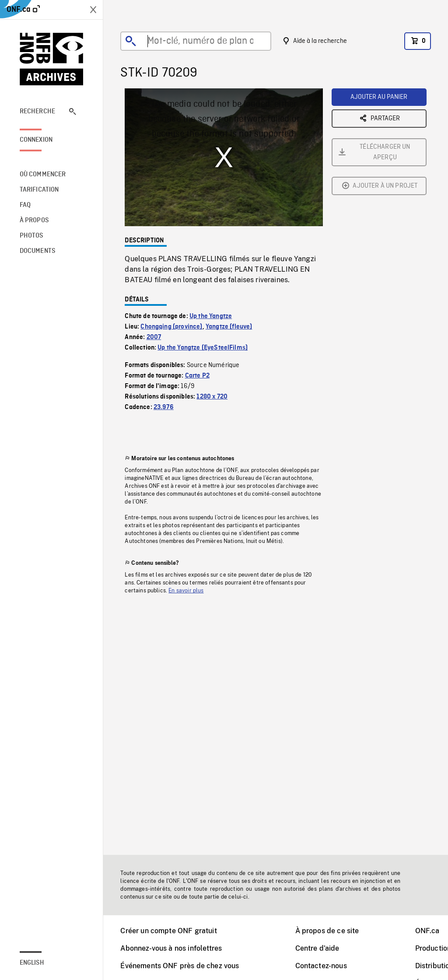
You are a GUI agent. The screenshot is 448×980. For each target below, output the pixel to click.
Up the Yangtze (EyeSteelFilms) (203, 348)
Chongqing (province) (171, 327)
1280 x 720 (212, 397)
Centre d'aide (317, 948)
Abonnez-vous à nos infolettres (171, 948)
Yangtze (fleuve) (229, 327)
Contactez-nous (321, 966)
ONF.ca (427, 931)
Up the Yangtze (211, 316)
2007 (154, 337)
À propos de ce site (327, 931)
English (32, 963)
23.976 (164, 407)
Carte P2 (197, 376)
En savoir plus (186, 591)
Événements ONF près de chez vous (180, 966)
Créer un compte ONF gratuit (168, 931)
